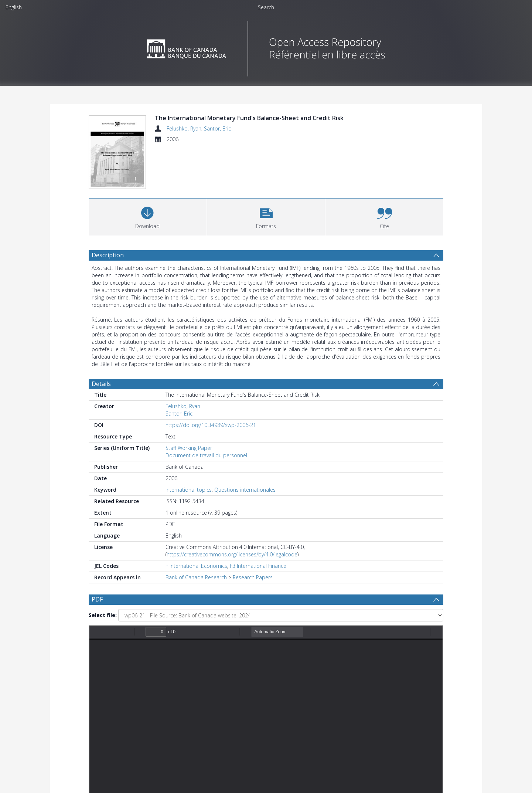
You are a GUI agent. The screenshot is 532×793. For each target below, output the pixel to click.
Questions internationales (245, 490)
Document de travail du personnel (206, 455)
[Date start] (212, 718)
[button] (266, 216)
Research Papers (253, 577)
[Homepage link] (266, 47)
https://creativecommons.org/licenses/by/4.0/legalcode (232, 554)
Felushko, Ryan (184, 128)
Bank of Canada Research (196, 577)
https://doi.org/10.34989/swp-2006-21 (211, 425)
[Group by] (137, 718)
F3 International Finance (258, 566)
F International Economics (196, 566)
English (14, 7)
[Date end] (269, 718)
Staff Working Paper (189, 448)
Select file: (103, 615)
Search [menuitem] (266, 7)
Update (353, 718)
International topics (189, 490)
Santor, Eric (217, 128)
